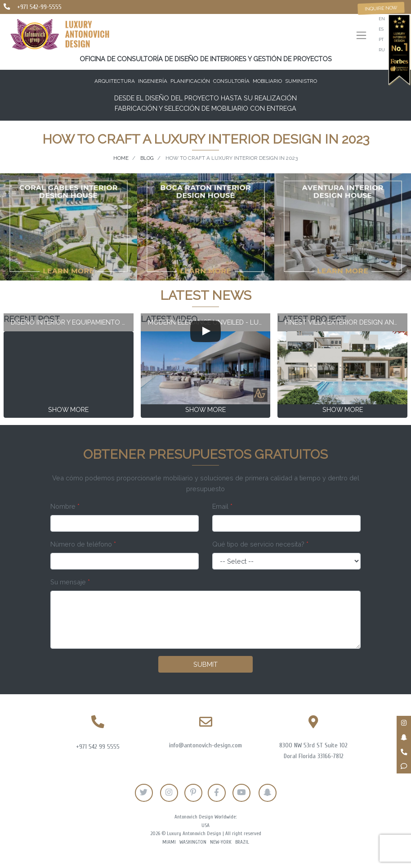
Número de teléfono (83, 544)
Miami (169, 842)
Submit (205, 664)
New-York (221, 842)
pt (381, 39)
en (382, 19)
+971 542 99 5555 (98, 747)
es (381, 29)
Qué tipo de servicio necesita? (260, 544)
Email (222, 506)
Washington (193, 842)
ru (382, 50)
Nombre (65, 506)
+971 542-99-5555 (39, 7)
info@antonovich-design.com (205, 745)
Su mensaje (70, 582)
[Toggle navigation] (361, 36)
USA (205, 825)
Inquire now (381, 8)
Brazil (242, 842)
